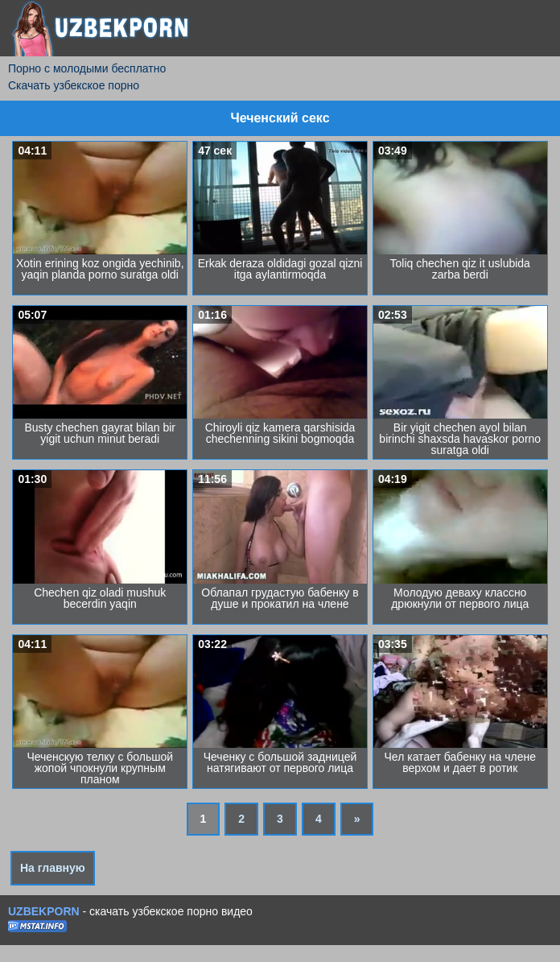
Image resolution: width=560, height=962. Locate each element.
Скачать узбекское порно (74, 85)
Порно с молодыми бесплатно (87, 68)
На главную (53, 868)
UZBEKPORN (44, 911)
